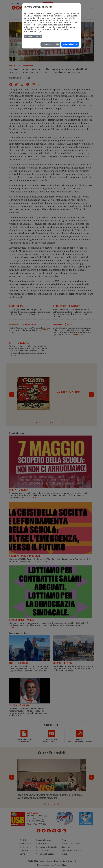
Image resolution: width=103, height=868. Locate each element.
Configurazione (32, 36)
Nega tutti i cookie (50, 44)
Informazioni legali (33, 32)
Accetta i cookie (70, 44)
